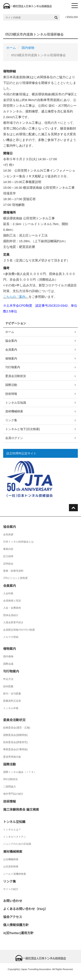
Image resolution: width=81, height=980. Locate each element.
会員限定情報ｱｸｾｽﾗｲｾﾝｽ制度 (19, 630)
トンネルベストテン (15, 837)
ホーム (11, 48)
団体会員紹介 (11, 615)
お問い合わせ (13, 901)
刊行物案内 (13, 367)
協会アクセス (13, 917)
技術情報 (11, 394)
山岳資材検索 (11, 867)
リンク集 (11, 420)
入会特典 (8, 593)
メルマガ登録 (11, 637)
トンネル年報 (11, 708)
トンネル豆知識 (16, 403)
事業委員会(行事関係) (15, 749)
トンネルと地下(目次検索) (23, 429)
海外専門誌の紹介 (13, 794)
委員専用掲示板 (12, 757)
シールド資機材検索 (15, 874)
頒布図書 (8, 686)
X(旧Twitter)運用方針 (18, 933)
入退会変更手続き (13, 622)
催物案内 (11, 358)
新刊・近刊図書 (12, 694)
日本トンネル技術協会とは (18, 542)
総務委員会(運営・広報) (17, 728)
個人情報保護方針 (16, 925)
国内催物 (28, 48)
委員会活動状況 (16, 376)
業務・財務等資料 (13, 571)
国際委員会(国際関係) (15, 735)
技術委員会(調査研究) (15, 742)
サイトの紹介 (11, 889)
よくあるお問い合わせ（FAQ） (25, 909)
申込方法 (8, 679)
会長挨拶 (8, 534)
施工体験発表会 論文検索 (21, 810)
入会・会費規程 (12, 608)
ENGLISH (71, 17)
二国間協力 (10, 787)
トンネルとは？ (12, 830)
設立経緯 (8, 556)
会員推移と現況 (12, 601)
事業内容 (8, 549)
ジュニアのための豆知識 (17, 844)
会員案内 (11, 350)
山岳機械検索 (11, 859)
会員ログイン (14, 438)
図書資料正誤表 (12, 701)
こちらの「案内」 (16, 297)
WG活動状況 (10, 779)
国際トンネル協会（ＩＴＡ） (20, 772)
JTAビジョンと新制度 (15, 578)
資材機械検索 (14, 411)
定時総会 (8, 564)
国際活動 (11, 385)
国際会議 (8, 664)
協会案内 (11, 341)
